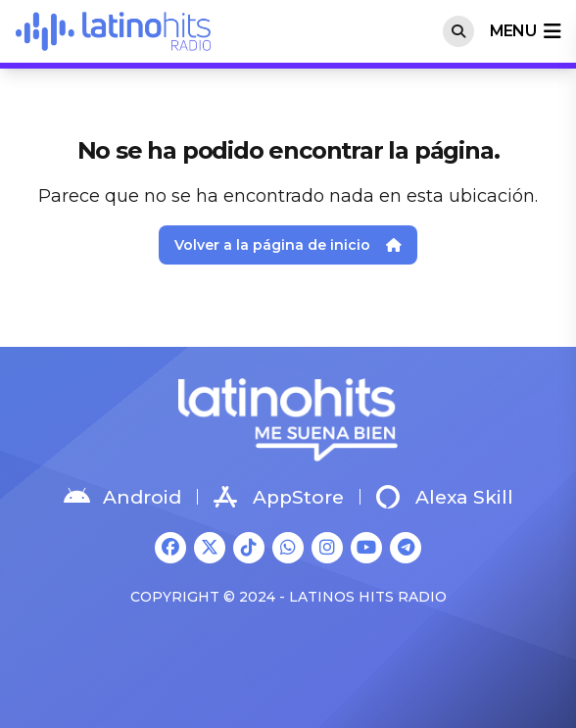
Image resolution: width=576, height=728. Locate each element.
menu (525, 31)
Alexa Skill (445, 497)
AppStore (279, 497)
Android (122, 497)
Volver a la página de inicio (288, 245)
